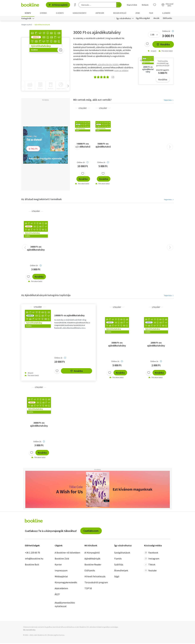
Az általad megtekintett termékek (41, 200)
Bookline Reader (93, 565)
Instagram (152, 559)
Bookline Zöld (62, 559)
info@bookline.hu (34, 559)
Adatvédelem (61, 589)
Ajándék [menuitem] (166, 13)
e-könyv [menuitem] (60, 13)
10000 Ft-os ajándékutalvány (83, 146)
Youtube (150, 571)
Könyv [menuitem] (28, 13)
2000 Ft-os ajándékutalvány (156, 345)
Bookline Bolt (32, 565)
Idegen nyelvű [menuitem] (120, 13)
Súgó (117, 577)
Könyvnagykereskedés (66, 583)
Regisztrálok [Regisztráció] (132, 5)
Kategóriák (26, 19)
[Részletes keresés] (75, 5)
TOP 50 (88, 589)
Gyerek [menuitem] (43, 13)
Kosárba (163, 45)
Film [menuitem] (151, 13)
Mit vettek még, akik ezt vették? (92, 100)
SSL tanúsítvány (29, 630)
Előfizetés (168, 19)
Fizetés (118, 559)
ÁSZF (57, 595)
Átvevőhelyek (121, 571)
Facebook (151, 553)
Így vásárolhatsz (124, 19)
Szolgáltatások (122, 553)
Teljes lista (169, 101)
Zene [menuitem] (138, 13)
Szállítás (119, 565)
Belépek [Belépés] (145, 5)
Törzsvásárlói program (96, 583)
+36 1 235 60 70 (32, 553)
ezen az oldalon (121, 71)
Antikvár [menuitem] (100, 13)
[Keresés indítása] (119, 5)
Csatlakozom (91, 531)
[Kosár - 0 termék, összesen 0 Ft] (167, 5)
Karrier (58, 565)
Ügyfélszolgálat (143, 19)
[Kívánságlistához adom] (147, 45)
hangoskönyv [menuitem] (79, 13)
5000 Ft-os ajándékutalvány (103, 146)
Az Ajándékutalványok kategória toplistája (46, 296)
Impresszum (61, 571)
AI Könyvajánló (58, 5)
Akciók (156, 19)
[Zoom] (61, 51)
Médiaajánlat (61, 577)
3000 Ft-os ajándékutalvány (36, 249)
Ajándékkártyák (92, 559)
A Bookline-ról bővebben (67, 553)
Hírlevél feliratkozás (95, 577)
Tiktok (150, 565)
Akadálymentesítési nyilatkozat (65, 605)
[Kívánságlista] (155, 5)
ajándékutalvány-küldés (108, 65)
